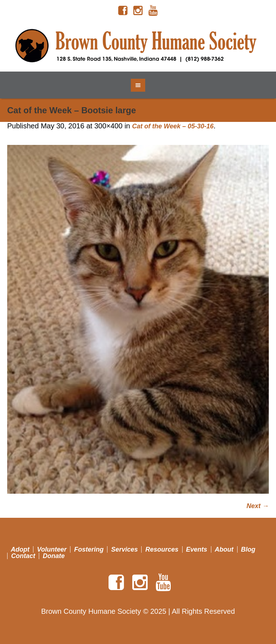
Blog (248, 549)
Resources (162, 549)
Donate (54, 556)
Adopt (20, 549)
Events (197, 549)
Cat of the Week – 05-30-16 (173, 126)
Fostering (89, 549)
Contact (23, 556)
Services (124, 549)
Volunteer (52, 549)
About (224, 549)
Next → (258, 506)
